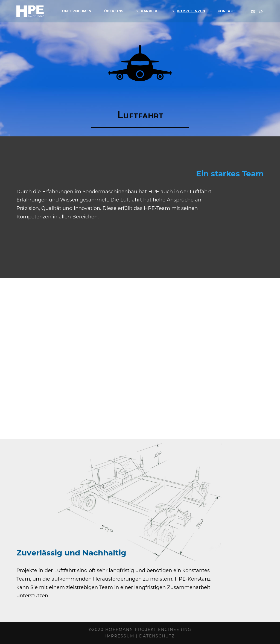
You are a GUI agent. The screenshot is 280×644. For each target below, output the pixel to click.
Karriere (148, 11)
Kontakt (227, 11)
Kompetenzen (189, 11)
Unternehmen (77, 11)
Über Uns (114, 11)
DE (257, 11)
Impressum (120, 636)
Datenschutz (157, 636)
